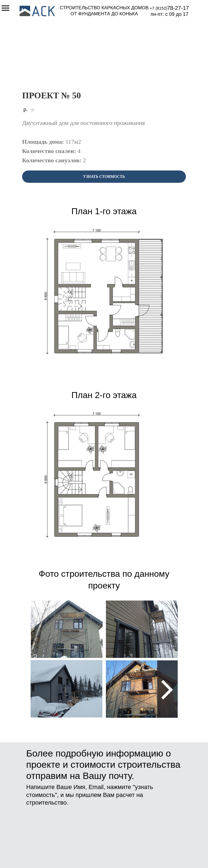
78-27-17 (178, 8)
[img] (67, 629)
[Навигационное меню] (5, 8)
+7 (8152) (158, 8)
